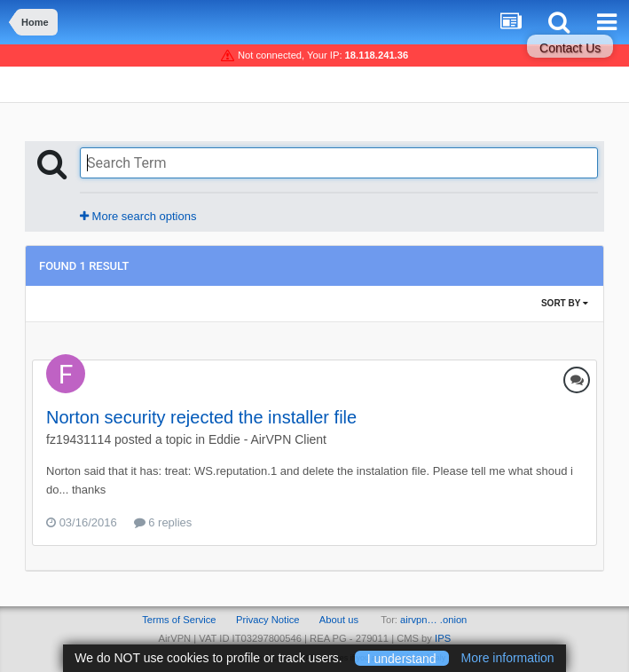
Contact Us (570, 48)
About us (339, 620)
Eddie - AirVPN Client (267, 439)
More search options (138, 216)
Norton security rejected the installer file (201, 417)
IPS (443, 638)
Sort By (565, 303)
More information (508, 658)
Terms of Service (179, 620)
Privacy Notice (268, 620)
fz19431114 (79, 439)
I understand (402, 658)
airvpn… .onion (433, 620)
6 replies (163, 522)
